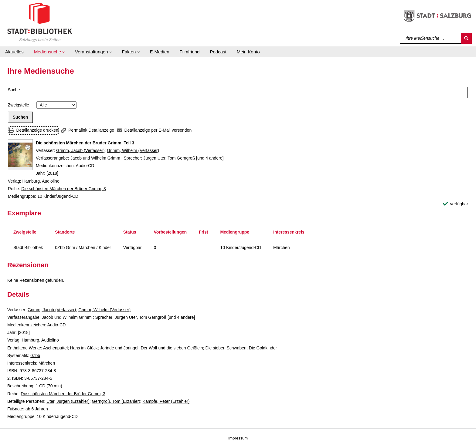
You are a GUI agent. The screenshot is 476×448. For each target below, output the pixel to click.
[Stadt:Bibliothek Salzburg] (40, 22)
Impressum (238, 438)
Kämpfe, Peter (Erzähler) (166, 401)
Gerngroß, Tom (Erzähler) (116, 401)
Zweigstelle (19, 105)
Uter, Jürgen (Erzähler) (68, 401)
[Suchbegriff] (431, 38)
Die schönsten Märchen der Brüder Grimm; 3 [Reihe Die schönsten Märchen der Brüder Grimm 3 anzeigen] (64, 189)
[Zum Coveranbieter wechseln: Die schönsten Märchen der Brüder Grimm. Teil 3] (20, 155)
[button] (49, 52)
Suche (14, 90)
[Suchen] (466, 38)
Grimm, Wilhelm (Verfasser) (133, 150)
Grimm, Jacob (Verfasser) (80, 150)
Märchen (47, 363)
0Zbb (35, 355)
